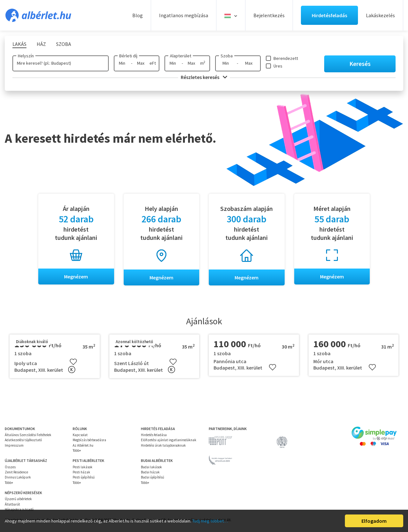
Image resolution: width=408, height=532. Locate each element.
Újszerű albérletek (18, 499)
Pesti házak (81, 472)
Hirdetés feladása (154, 435)
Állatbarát (12, 504)
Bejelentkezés (269, 15)
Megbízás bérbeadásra (89, 440)
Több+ (77, 450)
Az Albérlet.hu (83, 445)
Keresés (360, 64)
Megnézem (76, 277)
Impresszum (14, 445)
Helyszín (26, 56)
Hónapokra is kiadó (19, 509)
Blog (138, 15)
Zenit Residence (16, 472)
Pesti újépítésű (84, 477)
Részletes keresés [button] (204, 77)
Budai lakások (151, 467)
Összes (10, 467)
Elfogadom (374, 521)
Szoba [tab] (64, 44)
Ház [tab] (41, 44)
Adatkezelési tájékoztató (23, 440)
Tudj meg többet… (210, 521)
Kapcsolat (80, 435)
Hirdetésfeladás (329, 15)
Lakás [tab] (19, 44)
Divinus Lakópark (18, 477)
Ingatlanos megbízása (184, 15)
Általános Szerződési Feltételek (28, 435)
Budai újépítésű (153, 477)
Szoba (227, 56)
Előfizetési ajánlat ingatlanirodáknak (169, 440)
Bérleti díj (128, 56)
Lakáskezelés (380, 15)
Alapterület (181, 56)
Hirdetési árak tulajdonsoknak (163, 445)
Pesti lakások (83, 467)
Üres (278, 66)
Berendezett (286, 58)
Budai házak (150, 472)
